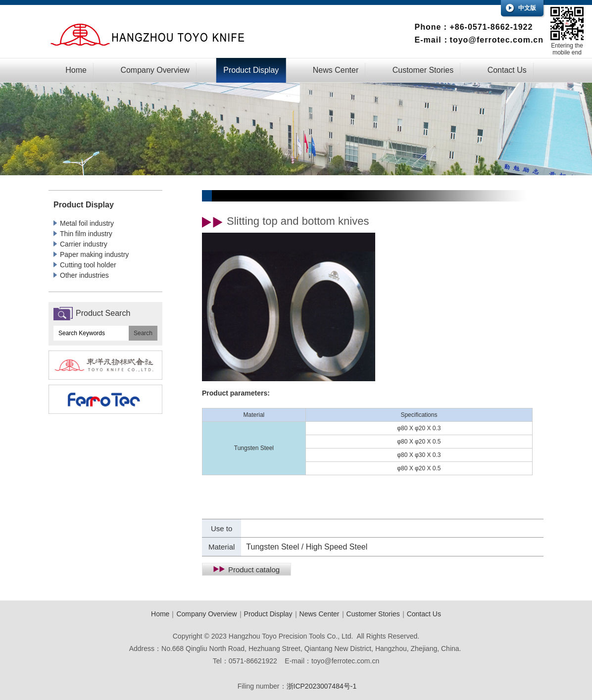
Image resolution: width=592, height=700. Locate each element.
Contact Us (507, 70)
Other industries (84, 275)
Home (76, 70)
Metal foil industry (87, 223)
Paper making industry (94, 254)
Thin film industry (86, 234)
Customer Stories (423, 70)
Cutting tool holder (88, 265)
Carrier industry (84, 244)
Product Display (251, 70)
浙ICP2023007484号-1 (322, 686)
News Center (336, 70)
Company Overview (155, 70)
